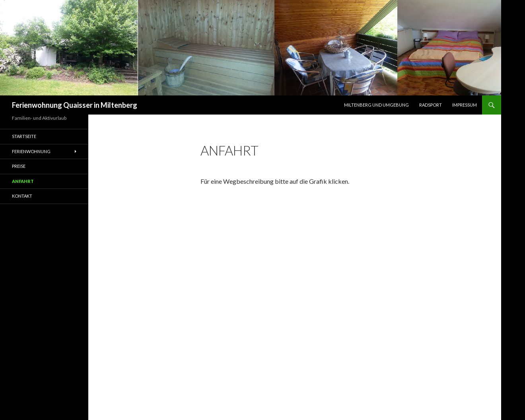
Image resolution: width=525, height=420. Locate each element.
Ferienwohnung (31, 151)
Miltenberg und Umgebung (376, 105)
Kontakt (22, 196)
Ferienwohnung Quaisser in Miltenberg (75, 105)
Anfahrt (23, 181)
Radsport (431, 105)
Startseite (24, 136)
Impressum (465, 105)
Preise (19, 166)
